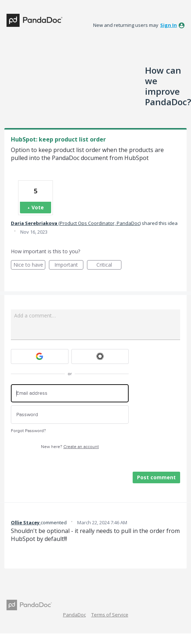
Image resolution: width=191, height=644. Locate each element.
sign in (169, 25)
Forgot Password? (28, 431)
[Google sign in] (40, 356)
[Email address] (70, 393)
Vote (38, 207)
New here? (70, 447)
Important (69, 265)
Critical (109, 265)
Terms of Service (110, 615)
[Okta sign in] (100, 356)
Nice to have (30, 265)
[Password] (70, 415)
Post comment (156, 477)
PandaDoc (74, 615)
